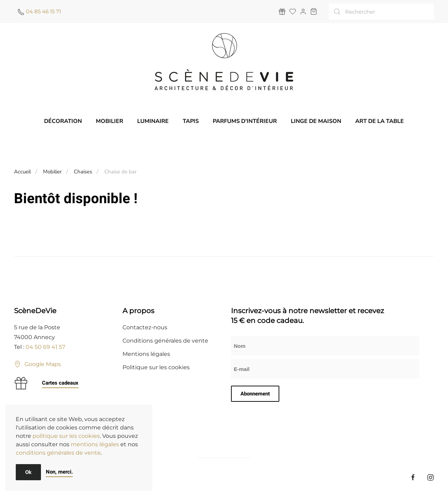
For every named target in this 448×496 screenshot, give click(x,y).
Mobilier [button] (110, 121)
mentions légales (95, 444)
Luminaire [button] (153, 121)
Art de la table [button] (380, 121)
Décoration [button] (63, 121)
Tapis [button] (191, 121)
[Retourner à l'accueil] (224, 62)
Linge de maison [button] (316, 121)
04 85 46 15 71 (43, 11)
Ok (28, 472)
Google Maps (37, 364)
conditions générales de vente (58, 453)
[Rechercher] (381, 12)
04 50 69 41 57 (45, 347)
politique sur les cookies (66, 436)
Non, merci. (59, 472)
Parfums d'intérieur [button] (245, 121)
